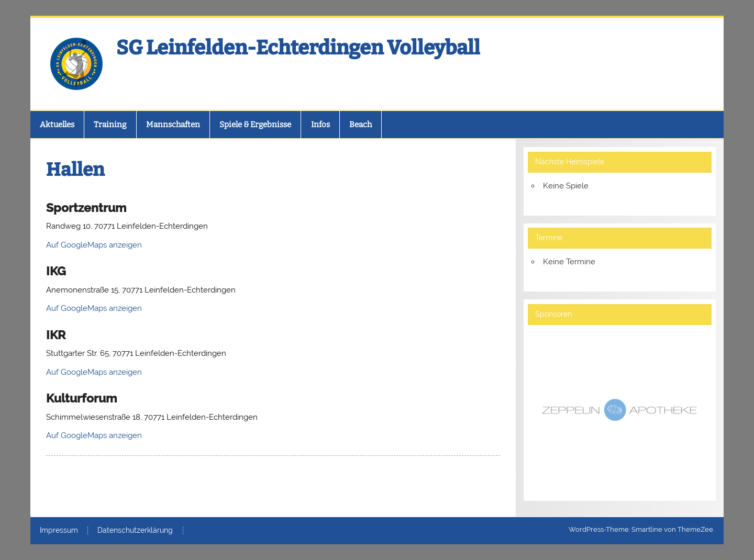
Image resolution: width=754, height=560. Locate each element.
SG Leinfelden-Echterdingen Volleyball (298, 48)
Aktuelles (57, 125)
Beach (361, 125)
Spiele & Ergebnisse (255, 125)
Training (110, 125)
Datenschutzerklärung (135, 531)
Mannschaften (173, 125)
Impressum (59, 531)
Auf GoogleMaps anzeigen (94, 245)
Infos (320, 125)
